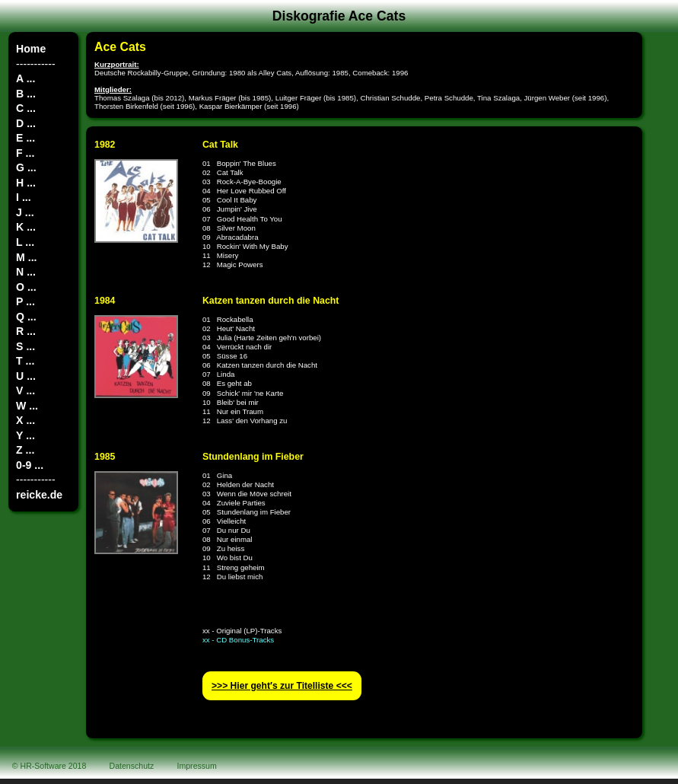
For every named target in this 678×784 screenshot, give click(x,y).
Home (31, 49)
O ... (26, 287)
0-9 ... (30, 465)
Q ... (26, 317)
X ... (25, 420)
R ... (26, 331)
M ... (26, 257)
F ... (25, 153)
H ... (26, 183)
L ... (25, 242)
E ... (25, 138)
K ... (26, 227)
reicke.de (39, 495)
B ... (26, 94)
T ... (25, 361)
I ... (24, 197)
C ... (26, 108)
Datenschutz (132, 766)
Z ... (25, 450)
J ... (25, 212)
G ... (26, 167)
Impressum (197, 766)
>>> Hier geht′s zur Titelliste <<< (282, 686)
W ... (27, 406)
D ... (26, 123)
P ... (25, 301)
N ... (26, 272)
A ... (25, 78)
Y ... (25, 435)
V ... (25, 390)
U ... (26, 376)
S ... (25, 346)
